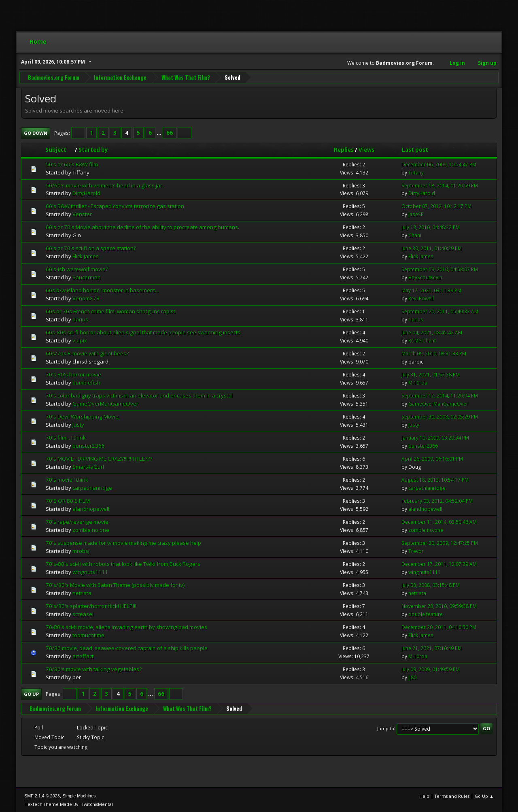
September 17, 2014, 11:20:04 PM (440, 395)
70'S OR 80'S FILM (68, 500)
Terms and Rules (452, 796)
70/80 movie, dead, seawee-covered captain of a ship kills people (127, 648)
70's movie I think (67, 479)
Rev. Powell (421, 298)
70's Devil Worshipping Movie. (83, 416)
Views (366, 149)
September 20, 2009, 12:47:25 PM (440, 543)
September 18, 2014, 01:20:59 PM (440, 185)
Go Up (31, 694)
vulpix (80, 340)
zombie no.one (91, 529)
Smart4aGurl (88, 466)
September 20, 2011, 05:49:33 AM (440, 311)
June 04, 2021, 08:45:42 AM (432, 332)
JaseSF (416, 214)
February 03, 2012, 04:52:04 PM (437, 501)
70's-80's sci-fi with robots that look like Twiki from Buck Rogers (123, 563)
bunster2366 (89, 445)
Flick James (86, 256)
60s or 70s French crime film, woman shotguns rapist (110, 311)
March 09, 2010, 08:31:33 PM (434, 353)
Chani (415, 235)
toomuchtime (88, 635)
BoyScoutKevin (425, 277)
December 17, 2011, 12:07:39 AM (439, 564)
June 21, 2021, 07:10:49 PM (432, 648)
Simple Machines (79, 795)
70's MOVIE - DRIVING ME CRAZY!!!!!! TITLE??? (99, 458)
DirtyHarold (86, 193)
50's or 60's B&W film (72, 164)
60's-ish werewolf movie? (77, 269)
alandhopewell (91, 508)
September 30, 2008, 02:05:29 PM (440, 416)
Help (424, 796)
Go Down (36, 133)
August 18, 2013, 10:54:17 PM (435, 479)
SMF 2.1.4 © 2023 (42, 795)
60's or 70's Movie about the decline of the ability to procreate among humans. (142, 227)
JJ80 (412, 677)
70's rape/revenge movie (77, 521)
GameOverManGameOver (105, 403)
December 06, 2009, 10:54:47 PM (439, 164)
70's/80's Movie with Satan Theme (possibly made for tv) (115, 585)
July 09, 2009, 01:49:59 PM (431, 669)
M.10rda (418, 382)
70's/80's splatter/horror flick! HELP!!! (91, 606)
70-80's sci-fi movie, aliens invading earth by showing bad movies (126, 627)
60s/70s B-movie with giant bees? (87, 353)
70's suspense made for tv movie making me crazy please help (123, 542)
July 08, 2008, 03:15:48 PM (431, 585)
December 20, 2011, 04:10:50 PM (439, 627)
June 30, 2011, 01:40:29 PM (432, 248)
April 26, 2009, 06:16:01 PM (432, 458)
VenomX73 (86, 298)
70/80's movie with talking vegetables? (94, 669)
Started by (93, 149)
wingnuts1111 (90, 572)
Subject (59, 149)
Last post (415, 149)
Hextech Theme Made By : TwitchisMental (69, 804)
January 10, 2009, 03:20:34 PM (435, 437)
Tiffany (416, 172)
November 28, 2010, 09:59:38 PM (439, 606)
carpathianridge (92, 487)
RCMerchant (422, 340)
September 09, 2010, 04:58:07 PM (440, 269)
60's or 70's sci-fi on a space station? (91, 248)
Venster (82, 214)
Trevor (416, 551)
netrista (82, 593)
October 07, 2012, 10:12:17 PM (436, 206)
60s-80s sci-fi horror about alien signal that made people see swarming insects (143, 332)
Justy (78, 424)
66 (170, 132)
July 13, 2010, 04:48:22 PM (431, 227)
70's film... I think (66, 437)
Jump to (386, 728)
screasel (83, 614)
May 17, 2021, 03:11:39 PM (431, 290)
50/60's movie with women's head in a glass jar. (105, 185)
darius (80, 319)
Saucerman (87, 277)
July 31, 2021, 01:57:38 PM (431, 374)
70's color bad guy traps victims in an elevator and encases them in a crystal (139, 395)
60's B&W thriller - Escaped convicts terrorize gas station (115, 206)
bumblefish (86, 382)
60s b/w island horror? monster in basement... (102, 290)
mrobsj (81, 551)
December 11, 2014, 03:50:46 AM (439, 522)
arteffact (83, 656)
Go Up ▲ (484, 796)
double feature (426, 614)
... (160, 132)
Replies (344, 149)
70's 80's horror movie (73, 374)
